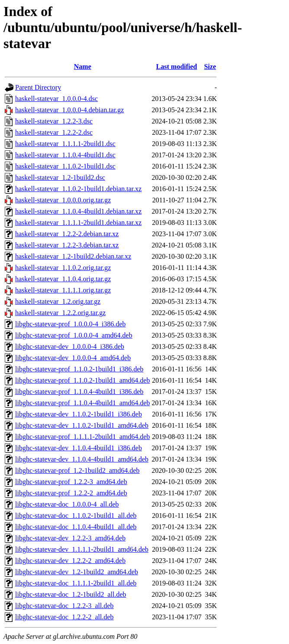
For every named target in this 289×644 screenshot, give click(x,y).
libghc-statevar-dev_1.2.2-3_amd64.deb (70, 538)
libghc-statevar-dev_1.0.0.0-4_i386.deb (70, 346)
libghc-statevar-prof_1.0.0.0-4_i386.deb (71, 324)
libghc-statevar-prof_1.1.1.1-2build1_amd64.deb (83, 437)
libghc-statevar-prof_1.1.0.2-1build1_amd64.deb (83, 380)
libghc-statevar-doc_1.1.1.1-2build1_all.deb (76, 583)
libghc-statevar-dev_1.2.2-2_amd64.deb (70, 561)
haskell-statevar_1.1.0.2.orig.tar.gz (63, 268)
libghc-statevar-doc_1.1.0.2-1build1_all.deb (76, 516)
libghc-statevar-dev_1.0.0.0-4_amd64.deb (73, 358)
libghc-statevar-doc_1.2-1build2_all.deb (71, 594)
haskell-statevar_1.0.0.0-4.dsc (56, 99)
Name (83, 67)
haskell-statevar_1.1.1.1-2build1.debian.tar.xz (78, 223)
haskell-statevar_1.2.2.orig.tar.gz (60, 313)
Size (210, 67)
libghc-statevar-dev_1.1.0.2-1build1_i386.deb (79, 414)
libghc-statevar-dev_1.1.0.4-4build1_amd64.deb (82, 459)
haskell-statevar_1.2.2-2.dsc (54, 132)
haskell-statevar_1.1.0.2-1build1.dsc (65, 166)
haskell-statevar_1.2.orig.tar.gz (58, 301)
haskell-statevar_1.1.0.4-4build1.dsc (65, 155)
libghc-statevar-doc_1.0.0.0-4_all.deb (67, 504)
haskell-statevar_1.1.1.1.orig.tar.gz (63, 290)
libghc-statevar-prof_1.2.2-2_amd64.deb (71, 493)
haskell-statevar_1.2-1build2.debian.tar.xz (73, 256)
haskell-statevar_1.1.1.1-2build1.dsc (65, 144)
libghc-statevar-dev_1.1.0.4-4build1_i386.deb (79, 448)
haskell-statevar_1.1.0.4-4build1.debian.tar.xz (78, 211)
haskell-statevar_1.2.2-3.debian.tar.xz (67, 245)
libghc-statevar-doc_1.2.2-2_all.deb (64, 617)
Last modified (177, 67)
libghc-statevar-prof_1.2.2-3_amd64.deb (71, 482)
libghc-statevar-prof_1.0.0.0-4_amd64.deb (74, 335)
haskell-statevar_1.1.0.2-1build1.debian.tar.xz (78, 189)
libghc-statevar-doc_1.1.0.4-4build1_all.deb (76, 527)
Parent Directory (38, 87)
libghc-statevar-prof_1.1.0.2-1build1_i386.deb (79, 369)
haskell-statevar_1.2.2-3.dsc (54, 121)
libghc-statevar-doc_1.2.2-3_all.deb (64, 606)
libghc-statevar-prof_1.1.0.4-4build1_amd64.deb (83, 403)
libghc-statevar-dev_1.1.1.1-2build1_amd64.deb (82, 549)
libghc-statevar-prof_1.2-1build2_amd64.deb (77, 470)
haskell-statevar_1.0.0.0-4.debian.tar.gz (69, 110)
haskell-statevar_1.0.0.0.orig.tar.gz (63, 200)
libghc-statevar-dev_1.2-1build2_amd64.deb (77, 572)
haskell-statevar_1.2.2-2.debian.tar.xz (67, 234)
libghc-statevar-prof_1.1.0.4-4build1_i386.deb (79, 392)
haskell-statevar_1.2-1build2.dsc (60, 177)
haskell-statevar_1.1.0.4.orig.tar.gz (63, 279)
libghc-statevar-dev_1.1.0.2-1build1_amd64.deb (82, 425)
